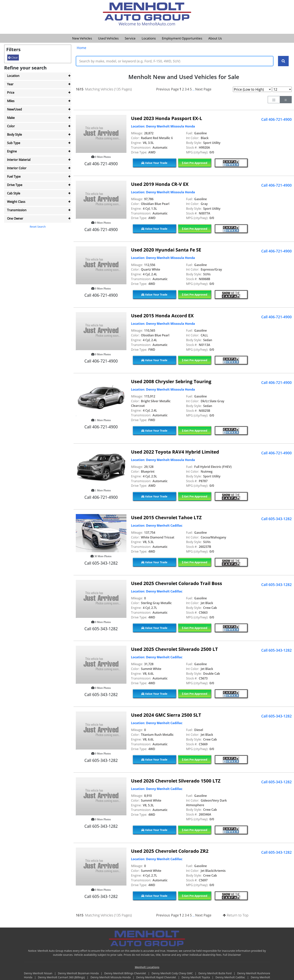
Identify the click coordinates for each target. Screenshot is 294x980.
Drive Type (15, 185)
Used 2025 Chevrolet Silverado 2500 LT (174, 649)
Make (11, 118)
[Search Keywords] (283, 61)
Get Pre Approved (195, 163)
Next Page (203, 89)
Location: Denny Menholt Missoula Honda (163, 126)
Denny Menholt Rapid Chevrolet (157, 977)
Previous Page (167, 89)
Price (11, 93)
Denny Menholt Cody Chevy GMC (173, 973)
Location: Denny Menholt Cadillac (157, 525)
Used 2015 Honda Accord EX (162, 316)
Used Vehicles (108, 38)
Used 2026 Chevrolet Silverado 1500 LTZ (176, 781)
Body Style (14, 135)
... (193, 89)
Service (130, 38)
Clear (13, 58)
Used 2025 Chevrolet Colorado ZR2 (170, 851)
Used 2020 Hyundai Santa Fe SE (166, 250)
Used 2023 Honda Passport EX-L (167, 118)
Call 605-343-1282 (276, 519)
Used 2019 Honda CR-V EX (160, 184)
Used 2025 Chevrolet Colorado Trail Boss (177, 583)
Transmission (17, 210)
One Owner (15, 218)
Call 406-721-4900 (276, 119)
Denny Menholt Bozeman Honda (79, 973)
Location (13, 76)
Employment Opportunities (182, 38)
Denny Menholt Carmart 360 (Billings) (62, 977)
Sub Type (14, 143)
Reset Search (38, 227)
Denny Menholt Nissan (39, 973)
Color (11, 126)
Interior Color (17, 168)
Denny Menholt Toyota (196, 977)
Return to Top (236, 915)
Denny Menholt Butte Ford (215, 973)
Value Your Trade (154, 163)
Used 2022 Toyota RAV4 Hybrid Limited (175, 452)
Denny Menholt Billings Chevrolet (125, 973)
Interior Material (19, 160)
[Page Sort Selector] (252, 89)
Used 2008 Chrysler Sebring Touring (171, 381)
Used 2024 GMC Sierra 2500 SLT (166, 715)
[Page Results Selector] (282, 89)
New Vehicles (82, 38)
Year (10, 84)
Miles (11, 101)
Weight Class (16, 202)
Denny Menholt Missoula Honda (111, 977)
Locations (149, 38)
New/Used (14, 109)
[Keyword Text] (175, 61)
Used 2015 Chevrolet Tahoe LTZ (166, 518)
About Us (215, 38)
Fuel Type (14, 176)
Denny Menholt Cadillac (231, 977)
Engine (12, 151)
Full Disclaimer (232, 955)
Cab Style (14, 193)
